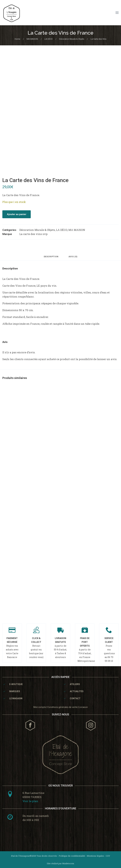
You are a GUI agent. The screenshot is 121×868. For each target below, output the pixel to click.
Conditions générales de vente (62, 707)
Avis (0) (73, 257)
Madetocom (68, 863)
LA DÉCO (49, 39)
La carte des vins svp (33, 234)
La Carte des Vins (98, 39)
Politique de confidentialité (72, 856)
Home (17, 39)
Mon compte (40, 707)
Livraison (83, 707)
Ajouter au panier (17, 214)
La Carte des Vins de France (60, 33)
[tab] (51, 258)
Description (51, 257)
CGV (108, 856)
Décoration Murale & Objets (72, 39)
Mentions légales (95, 856)
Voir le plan (30, 801)
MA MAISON (32, 39)
